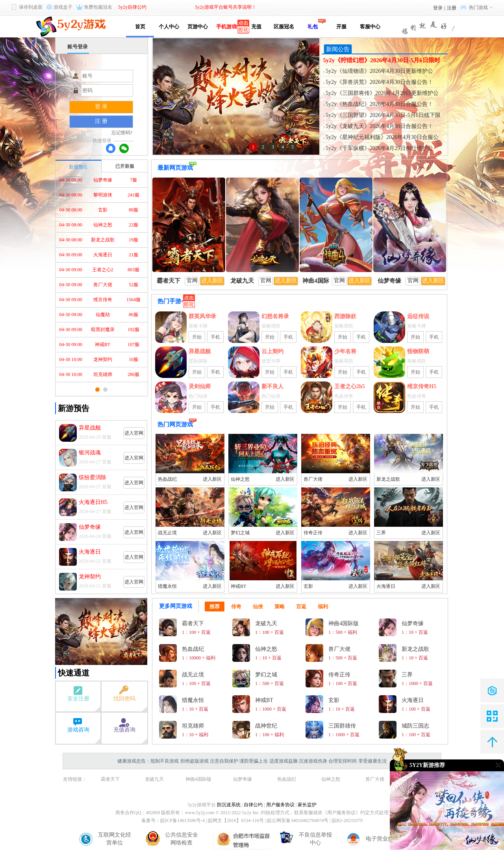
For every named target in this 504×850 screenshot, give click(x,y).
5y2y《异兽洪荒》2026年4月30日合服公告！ (379, 82)
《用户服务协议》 (341, 813)
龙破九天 (154, 779)
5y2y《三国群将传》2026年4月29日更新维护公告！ (382, 94)
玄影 (308, 586)
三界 (381, 533)
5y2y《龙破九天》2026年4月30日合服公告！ (379, 126)
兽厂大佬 (313, 479)
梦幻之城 (240, 533)
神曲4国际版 (198, 779)
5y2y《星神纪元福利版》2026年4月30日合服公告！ (382, 138)
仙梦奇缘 (243, 779)
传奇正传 (313, 533)
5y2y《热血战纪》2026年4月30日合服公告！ (379, 104)
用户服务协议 (280, 805)
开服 (341, 27)
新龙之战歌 (388, 479)
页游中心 (198, 27)
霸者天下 (110, 779)
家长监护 (307, 805)
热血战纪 (167, 479)
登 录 (101, 106)
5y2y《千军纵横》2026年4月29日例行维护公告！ (379, 149)
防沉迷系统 (229, 805)
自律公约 (253, 805)
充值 (255, 27)
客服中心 (370, 27)
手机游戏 (226, 27)
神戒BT (238, 586)
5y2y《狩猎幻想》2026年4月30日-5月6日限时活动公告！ (382, 61)
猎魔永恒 (167, 586)
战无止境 (167, 533)
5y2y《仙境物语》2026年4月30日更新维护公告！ (379, 72)
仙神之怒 (240, 479)
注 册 (101, 121)
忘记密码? (122, 133)
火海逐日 (386, 586)
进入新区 (212, 479)
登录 (438, 8)
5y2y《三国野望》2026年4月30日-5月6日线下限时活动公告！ (383, 116)
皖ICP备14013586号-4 (183, 820)
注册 (452, 8)
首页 (140, 27)
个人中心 (169, 27)
